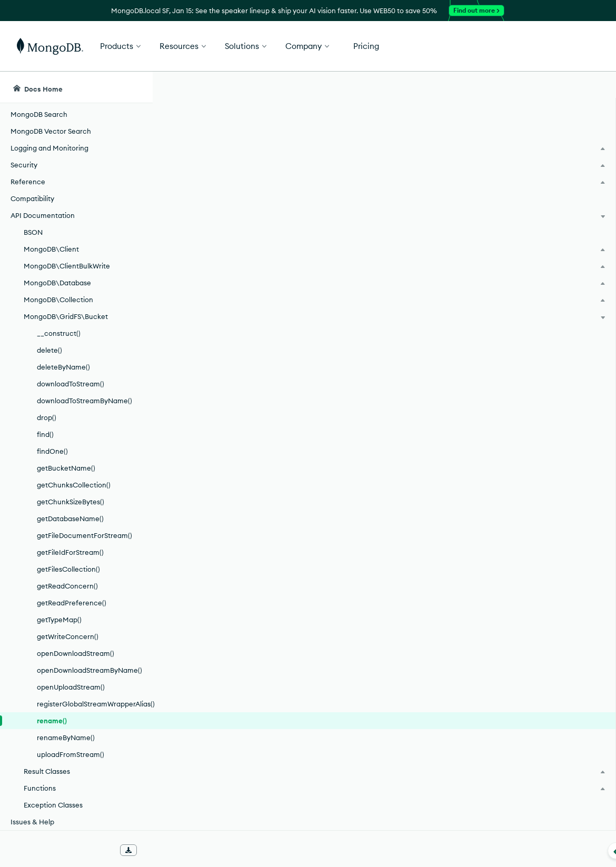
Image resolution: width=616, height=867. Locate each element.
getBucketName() (66, 468)
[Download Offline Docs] (128, 850)
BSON (33, 232)
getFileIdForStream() (70, 552)
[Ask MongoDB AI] (548, 87)
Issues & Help (32, 822)
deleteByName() (63, 367)
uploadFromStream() (71, 754)
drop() (47, 417)
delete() (49, 350)
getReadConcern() (67, 586)
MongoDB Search (39, 114)
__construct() (59, 333)
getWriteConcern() (68, 636)
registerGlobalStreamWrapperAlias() (95, 704)
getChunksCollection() (74, 485)
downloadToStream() (71, 384)
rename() (52, 721)
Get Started (562, 46)
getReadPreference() (72, 603)
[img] (515, 166)
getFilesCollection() (68, 569)
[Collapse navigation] (153, 851)
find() (45, 434)
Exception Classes (53, 805)
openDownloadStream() (76, 653)
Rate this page (532, 147)
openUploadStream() (71, 687)
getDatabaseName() (70, 519)
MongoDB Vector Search (51, 131)
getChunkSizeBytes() (71, 502)
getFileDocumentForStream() (85, 535)
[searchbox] (342, 87)
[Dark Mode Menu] (592, 87)
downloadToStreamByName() (85, 401)
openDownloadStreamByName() (90, 670)
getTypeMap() (59, 620)
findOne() (52, 451)
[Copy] (462, 257)
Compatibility (32, 198)
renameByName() (66, 738)
